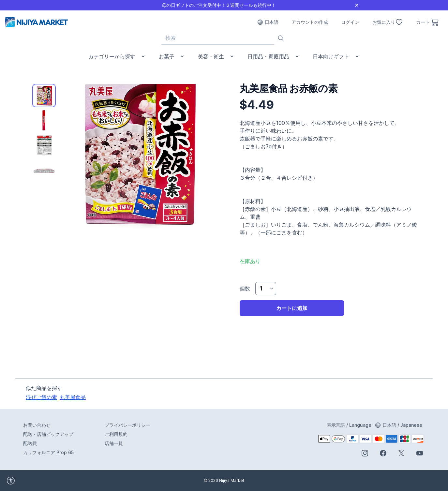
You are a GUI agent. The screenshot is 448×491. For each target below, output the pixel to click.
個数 (245, 289)
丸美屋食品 (73, 397)
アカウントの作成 (310, 22)
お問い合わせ (37, 425)
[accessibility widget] (29, 481)
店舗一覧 (114, 443)
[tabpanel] (138, 153)
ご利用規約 (116, 434)
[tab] (44, 96)
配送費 (30, 443)
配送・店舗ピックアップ (48, 434)
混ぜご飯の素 (41, 397)
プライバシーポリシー (127, 425)
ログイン (350, 22)
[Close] (357, 5)
